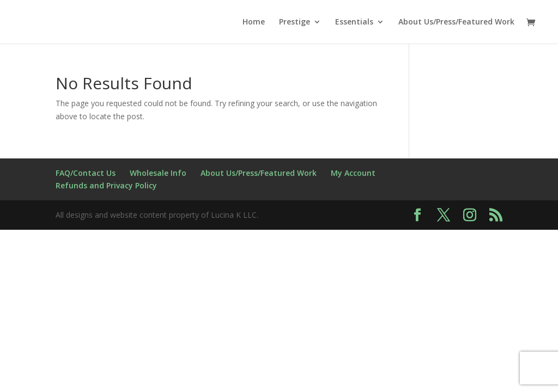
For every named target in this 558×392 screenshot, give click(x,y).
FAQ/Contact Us (86, 173)
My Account (353, 173)
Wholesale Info (158, 173)
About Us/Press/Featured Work (456, 22)
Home (254, 22)
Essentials (354, 22)
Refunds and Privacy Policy (106, 185)
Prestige (295, 22)
